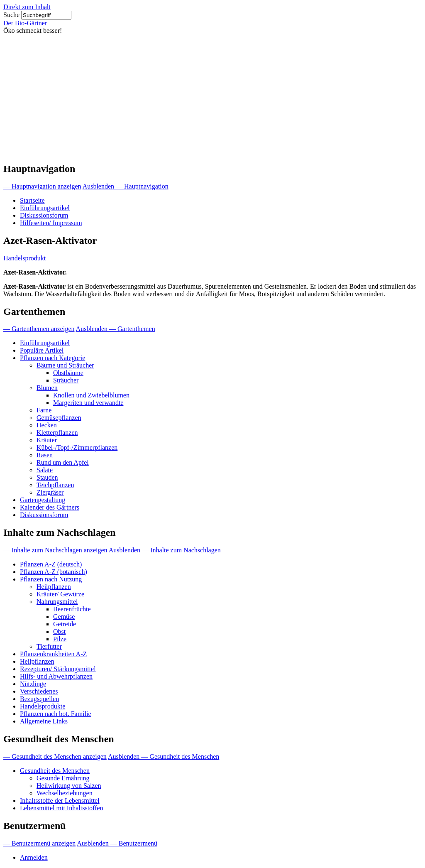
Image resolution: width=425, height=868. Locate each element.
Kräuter (47, 440)
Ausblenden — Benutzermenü (117, 843)
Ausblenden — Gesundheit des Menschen (164, 756)
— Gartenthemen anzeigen (39, 329)
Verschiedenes (39, 691)
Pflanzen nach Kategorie (53, 358)
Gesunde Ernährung (63, 778)
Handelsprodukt (24, 258)
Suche (11, 15)
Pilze (60, 639)
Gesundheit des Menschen (55, 771)
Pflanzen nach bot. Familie (56, 714)
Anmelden (34, 857)
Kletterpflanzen (57, 433)
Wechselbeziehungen (65, 793)
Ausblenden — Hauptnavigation (126, 186)
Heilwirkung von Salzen (69, 786)
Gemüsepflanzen (59, 418)
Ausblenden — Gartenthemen (116, 329)
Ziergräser (50, 492)
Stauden (47, 477)
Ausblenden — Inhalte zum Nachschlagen (165, 550)
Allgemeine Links (44, 721)
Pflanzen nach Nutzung (51, 579)
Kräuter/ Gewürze (60, 594)
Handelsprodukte (43, 706)
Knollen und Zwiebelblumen (91, 395)
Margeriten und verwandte (88, 403)
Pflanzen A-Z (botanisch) (54, 572)
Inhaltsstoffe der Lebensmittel (60, 801)
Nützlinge (33, 684)
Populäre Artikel (42, 350)
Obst (59, 631)
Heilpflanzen (54, 587)
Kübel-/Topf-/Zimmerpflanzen (77, 447)
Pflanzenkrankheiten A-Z (53, 654)
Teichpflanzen (55, 485)
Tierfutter (49, 646)
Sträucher (66, 380)
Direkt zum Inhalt (27, 7)
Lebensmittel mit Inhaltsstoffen (62, 808)
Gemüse (64, 617)
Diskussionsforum (44, 215)
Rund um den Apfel (63, 462)
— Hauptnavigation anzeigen (42, 186)
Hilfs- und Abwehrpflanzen (56, 676)
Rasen (45, 455)
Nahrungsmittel (57, 602)
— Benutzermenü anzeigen (39, 843)
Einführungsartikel (45, 208)
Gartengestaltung (43, 500)
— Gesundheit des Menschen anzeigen (55, 756)
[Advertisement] (212, 97)
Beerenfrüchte (72, 609)
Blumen (47, 388)
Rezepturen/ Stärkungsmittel (58, 669)
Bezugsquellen (39, 699)
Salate (45, 470)
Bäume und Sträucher (65, 365)
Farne (44, 410)
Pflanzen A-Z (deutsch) (51, 564)
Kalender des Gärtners (50, 507)
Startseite (32, 200)
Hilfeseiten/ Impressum (51, 223)
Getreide (65, 624)
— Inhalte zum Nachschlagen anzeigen (55, 550)
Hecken (47, 425)
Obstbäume (68, 373)
